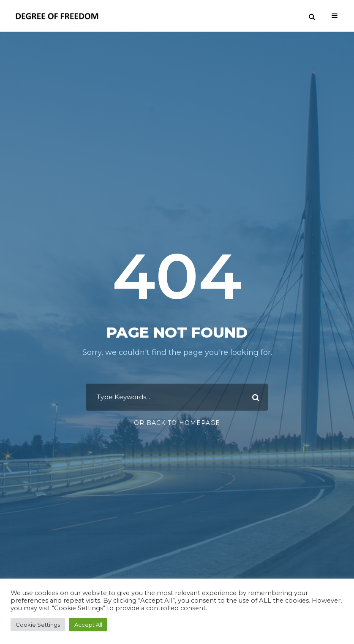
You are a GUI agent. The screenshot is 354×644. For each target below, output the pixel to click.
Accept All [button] (88, 625)
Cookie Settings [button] (38, 625)
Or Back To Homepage (177, 423)
